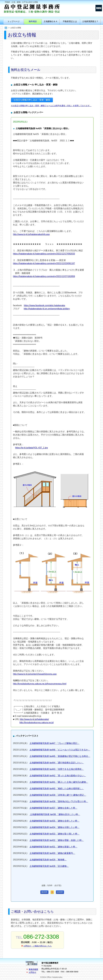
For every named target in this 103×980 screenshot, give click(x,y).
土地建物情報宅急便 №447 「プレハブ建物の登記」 (55, 743)
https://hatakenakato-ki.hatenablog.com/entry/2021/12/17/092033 (44, 254)
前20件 (44, 892)
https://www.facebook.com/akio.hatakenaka (44, 305)
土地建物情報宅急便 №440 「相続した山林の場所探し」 (57, 789)
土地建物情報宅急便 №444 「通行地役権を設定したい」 (57, 763)
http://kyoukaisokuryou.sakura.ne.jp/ (37, 723)
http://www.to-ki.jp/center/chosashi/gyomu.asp (35, 674)
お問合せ (32, 972)
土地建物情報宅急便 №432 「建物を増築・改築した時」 (57, 840)
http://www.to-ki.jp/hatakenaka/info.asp (31, 234)
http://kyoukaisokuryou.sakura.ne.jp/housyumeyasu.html (40, 684)
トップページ (14, 21)
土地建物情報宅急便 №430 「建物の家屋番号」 (52, 853)
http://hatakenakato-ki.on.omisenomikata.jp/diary (47, 309)
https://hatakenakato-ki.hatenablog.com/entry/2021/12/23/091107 (44, 263)
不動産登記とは (70, 21)
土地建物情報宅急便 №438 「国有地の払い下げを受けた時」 (59, 801)
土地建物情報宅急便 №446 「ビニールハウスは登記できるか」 (60, 750)
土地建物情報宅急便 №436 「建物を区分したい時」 (55, 814)
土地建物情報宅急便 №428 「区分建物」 (49, 866)
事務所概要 (33, 969)
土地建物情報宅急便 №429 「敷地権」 (48, 860)
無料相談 (33, 21)
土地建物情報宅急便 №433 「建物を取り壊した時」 (55, 834)
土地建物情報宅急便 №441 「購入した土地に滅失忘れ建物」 (59, 782)
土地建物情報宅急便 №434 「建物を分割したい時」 (55, 827)
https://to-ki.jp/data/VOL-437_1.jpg (31, 448)
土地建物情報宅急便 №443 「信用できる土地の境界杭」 (57, 769)
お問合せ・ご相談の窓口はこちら (38, 946)
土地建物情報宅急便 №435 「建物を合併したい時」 (55, 821)
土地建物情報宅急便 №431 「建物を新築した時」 (53, 847)
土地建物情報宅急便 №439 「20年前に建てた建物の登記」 (58, 795)
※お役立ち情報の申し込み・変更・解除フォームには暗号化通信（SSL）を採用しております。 (51, 106)
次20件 (60, 892)
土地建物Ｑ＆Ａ (51, 21)
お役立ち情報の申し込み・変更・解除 (32, 100)
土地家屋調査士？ (90, 21)
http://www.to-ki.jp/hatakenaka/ (34, 719)
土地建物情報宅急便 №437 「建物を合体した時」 (53, 808)
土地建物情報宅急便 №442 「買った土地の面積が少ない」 (58, 776)
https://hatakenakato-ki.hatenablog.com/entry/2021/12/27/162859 (44, 276)
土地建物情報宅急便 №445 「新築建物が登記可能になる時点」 (60, 756)
